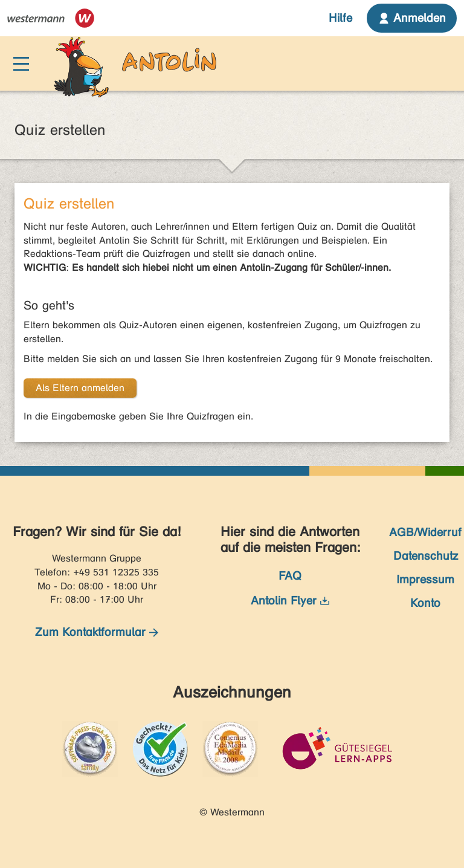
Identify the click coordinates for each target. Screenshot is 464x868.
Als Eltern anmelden (80, 388)
